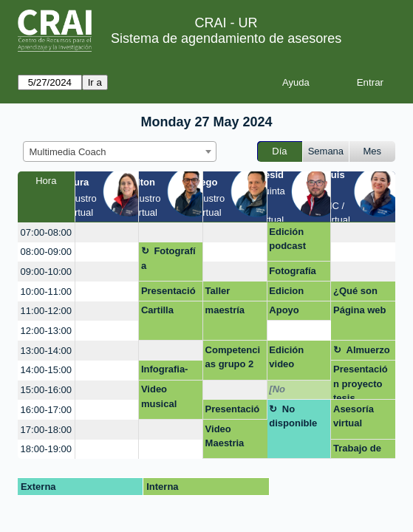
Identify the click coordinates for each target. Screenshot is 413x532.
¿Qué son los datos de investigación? (361, 293)
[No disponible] (294, 392)
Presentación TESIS (233, 412)
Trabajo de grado (357, 451)
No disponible (293, 416)
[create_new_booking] (107, 232)
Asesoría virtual (354, 416)
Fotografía (168, 258)
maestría (225, 310)
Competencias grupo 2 (233, 357)
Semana (326, 151)
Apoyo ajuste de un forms (297, 313)
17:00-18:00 (46, 430)
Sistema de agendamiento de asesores (226, 38)
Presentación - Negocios (170, 293)
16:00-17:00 (46, 410)
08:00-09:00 (46, 252)
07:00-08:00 (46, 232)
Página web (360, 310)
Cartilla (157, 310)
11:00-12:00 (46, 311)
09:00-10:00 (46, 272)
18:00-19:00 (46, 449)
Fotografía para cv (293, 273)
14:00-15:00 (46, 370)
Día (279, 151)
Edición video (286, 357)
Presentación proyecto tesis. (361, 382)
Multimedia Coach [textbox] (68, 152)
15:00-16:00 (46, 390)
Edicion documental (296, 293)
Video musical (159, 396)
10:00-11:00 (46, 291)
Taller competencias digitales (235, 293)
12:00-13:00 (46, 331)
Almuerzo (368, 350)
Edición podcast (287, 239)
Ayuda (296, 82)
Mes (373, 151)
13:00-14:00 (46, 351)
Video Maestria (225, 436)
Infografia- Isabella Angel (165, 372)
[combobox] (120, 151)
